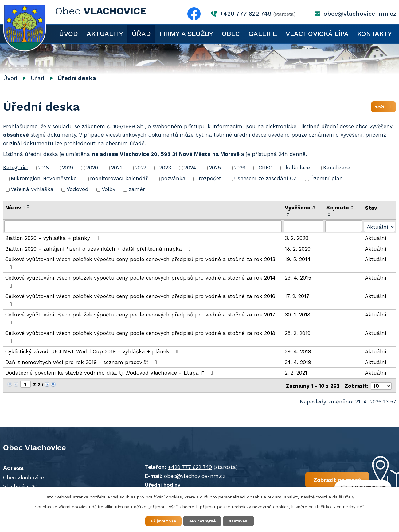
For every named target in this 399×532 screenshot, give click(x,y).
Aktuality (105, 34)
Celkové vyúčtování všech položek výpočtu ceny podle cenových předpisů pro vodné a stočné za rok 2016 (140, 300)
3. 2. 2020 (297, 238)
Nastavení (243, 521)
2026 (240, 168)
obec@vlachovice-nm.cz (360, 14)
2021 (117, 168)
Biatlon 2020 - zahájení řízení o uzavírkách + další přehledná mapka (99, 248)
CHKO (266, 168)
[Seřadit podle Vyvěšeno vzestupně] (288, 213)
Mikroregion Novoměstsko (44, 178)
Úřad (141, 34)
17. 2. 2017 (297, 296)
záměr (137, 189)
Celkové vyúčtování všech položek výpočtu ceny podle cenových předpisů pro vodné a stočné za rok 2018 (140, 337)
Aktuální (376, 238)
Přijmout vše (160, 521)
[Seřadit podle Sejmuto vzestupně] (330, 213)
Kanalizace (337, 168)
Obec (231, 34)
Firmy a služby (186, 34)
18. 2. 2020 (298, 248)
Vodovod (78, 189)
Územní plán (327, 178)
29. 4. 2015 (298, 277)
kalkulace (298, 168)
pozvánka (173, 178)
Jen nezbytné (203, 521)
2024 (190, 168)
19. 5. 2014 (298, 259)
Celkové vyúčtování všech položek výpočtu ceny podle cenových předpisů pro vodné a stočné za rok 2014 (140, 281)
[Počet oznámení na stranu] (381, 384)
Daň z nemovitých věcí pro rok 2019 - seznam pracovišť (82, 362)
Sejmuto (340, 208)
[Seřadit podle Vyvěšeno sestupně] (288, 216)
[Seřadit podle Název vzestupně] (28, 205)
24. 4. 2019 (298, 362)
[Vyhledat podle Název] (143, 226)
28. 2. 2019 (298, 333)
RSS (383, 108)
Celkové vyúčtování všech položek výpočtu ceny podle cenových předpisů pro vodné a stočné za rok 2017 (140, 318)
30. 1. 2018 (298, 314)
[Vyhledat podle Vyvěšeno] (304, 226)
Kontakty (375, 34)
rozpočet (210, 178)
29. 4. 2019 (298, 351)
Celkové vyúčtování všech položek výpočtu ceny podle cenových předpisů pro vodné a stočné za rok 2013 (140, 263)
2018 (43, 168)
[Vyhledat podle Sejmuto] (344, 226)
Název (15, 208)
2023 (165, 168)
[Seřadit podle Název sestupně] (28, 208)
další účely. (344, 496)
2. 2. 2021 (296, 372)
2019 (68, 168)
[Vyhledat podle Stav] (380, 226)
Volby (109, 189)
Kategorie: (16, 167)
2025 (215, 168)
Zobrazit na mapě (322, 480)
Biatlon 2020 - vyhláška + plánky (53, 238)
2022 (141, 168)
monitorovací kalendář (119, 178)
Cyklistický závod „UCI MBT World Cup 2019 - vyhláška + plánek (93, 351)
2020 (92, 168)
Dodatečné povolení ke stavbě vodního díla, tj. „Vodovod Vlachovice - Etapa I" (110, 372)
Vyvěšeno (300, 208)
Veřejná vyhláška (32, 189)
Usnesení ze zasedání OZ (266, 178)
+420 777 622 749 (246, 14)
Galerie (263, 34)
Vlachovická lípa (317, 34)
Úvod (68, 34)
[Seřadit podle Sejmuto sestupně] (330, 216)
